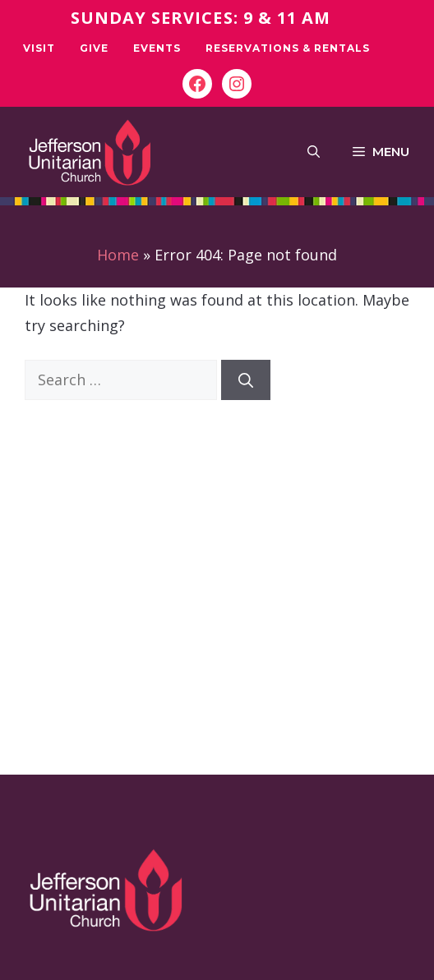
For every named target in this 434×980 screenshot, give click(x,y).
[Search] (246, 380)
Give (94, 48)
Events (157, 48)
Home (118, 255)
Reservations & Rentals (288, 48)
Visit (39, 48)
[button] (314, 152)
